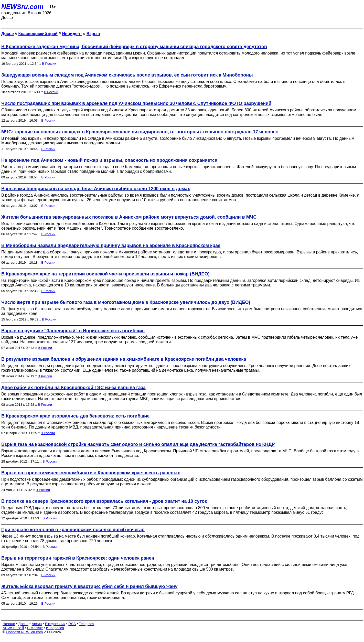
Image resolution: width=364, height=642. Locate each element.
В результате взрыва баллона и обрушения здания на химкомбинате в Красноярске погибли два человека (124, 359)
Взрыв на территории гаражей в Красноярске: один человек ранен (78, 558)
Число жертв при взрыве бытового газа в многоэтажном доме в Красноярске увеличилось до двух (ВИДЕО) (126, 302)
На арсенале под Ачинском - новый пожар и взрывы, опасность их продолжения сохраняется (109, 160)
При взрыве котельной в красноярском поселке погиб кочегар (73, 530)
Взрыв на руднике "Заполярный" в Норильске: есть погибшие (73, 331)
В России (49, 64)
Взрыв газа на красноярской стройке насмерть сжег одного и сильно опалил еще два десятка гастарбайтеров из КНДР (138, 444)
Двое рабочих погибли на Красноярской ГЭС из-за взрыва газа (73, 388)
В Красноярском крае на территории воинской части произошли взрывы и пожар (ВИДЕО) (105, 274)
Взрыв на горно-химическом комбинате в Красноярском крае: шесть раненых (91, 473)
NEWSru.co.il (13, 628)
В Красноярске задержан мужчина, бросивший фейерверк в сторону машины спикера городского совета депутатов (134, 47)
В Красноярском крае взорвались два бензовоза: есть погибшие (75, 416)
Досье (23, 624)
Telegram (87, 624)
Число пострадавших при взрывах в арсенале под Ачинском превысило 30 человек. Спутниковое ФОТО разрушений (136, 103)
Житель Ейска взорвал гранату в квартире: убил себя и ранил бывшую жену (89, 586)
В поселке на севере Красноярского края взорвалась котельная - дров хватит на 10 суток (104, 501)
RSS (72, 624)
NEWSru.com (22, 7)
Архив (37, 624)
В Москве (35, 628)
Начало (9, 624)
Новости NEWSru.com (24, 632)
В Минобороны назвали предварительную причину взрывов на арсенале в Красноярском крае (111, 245)
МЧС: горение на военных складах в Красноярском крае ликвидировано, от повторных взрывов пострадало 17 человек (140, 132)
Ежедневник (55, 624)
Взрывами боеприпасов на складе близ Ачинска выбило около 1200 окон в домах (96, 189)
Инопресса (55, 628)
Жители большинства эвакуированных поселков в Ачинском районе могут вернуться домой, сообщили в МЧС (129, 217)
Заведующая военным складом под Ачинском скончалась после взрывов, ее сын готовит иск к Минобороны (127, 75)
